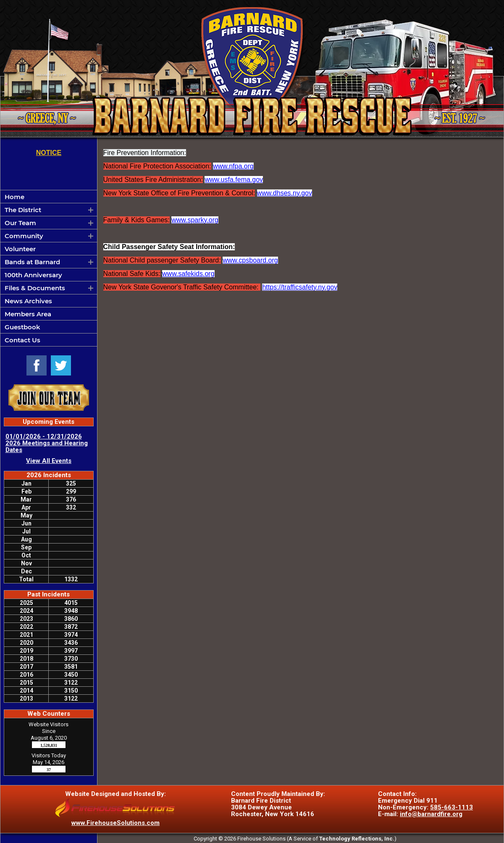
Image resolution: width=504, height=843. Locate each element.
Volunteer (20, 249)
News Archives (28, 301)
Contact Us (22, 340)
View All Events (49, 461)
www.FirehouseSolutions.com (115, 823)
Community (24, 236)
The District (23, 210)
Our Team (20, 223)
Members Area (28, 314)
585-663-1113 (451, 807)
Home (14, 197)
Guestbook (22, 327)
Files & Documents (35, 288)
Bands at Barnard (32, 262)
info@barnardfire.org (431, 814)
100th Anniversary (33, 275)
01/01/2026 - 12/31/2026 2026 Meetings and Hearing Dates (47, 443)
